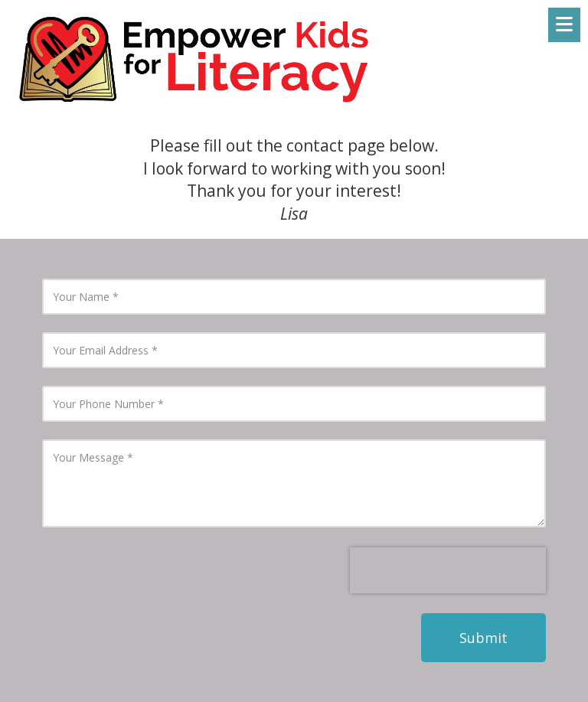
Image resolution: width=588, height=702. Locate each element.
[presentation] (448, 570)
